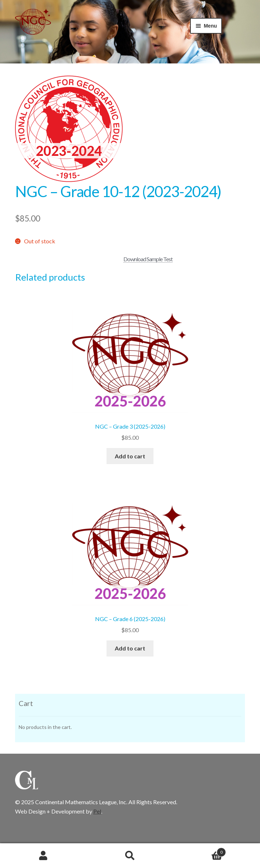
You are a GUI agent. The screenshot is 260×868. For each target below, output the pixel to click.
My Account (43, 856)
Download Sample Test (148, 259)
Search (130, 856)
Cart (200, 851)
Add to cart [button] (130, 456)
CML (33, 27)
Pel (97, 811)
